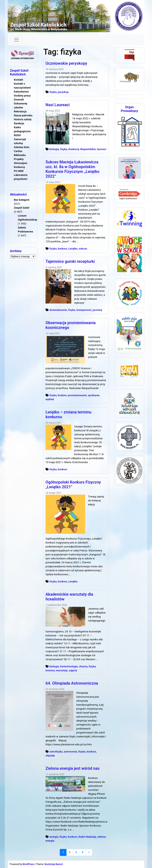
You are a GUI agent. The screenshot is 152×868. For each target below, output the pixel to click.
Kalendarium (21, 92)
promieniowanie (77, 395)
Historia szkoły (23, 119)
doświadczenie (58, 310)
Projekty (19, 159)
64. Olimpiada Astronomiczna (72, 683)
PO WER (19, 171)
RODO (17, 135)
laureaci (102, 149)
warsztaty (62, 670)
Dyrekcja (19, 123)
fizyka (53, 92)
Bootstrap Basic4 (53, 864)
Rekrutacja (20, 111)
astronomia (70, 752)
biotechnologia (69, 666)
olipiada (50, 756)
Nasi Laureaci (58, 105)
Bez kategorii (22, 200)
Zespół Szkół (22, 208)
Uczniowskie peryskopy (66, 63)
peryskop (63, 92)
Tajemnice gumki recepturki (70, 261)
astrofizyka (56, 752)
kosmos (50, 670)
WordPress (28, 864)
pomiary (97, 310)
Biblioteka (20, 155)
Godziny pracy (22, 96)
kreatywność (84, 310)
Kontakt (18, 80)
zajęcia (73, 670)
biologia (54, 149)
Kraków (62, 395)
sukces (83, 249)
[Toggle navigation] (16, 40)
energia (54, 837)
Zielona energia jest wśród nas (73, 768)
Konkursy (19, 167)
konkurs (63, 249)
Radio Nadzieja (87, 837)
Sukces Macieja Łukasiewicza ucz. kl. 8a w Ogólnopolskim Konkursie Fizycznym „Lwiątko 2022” (72, 169)
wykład (50, 399)
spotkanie (94, 395)
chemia (83, 666)
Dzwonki (19, 100)
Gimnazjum (21, 163)
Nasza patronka (23, 115)
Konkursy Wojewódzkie (82, 149)
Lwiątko (73, 249)
